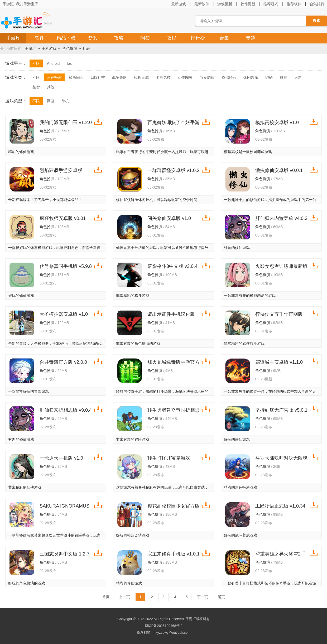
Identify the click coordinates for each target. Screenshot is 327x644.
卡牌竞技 (163, 77)
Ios (69, 63)
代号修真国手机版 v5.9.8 (66, 266)
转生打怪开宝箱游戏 (169, 458)
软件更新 (248, 4)
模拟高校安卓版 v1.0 (277, 122)
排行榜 (198, 38)
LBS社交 (98, 77)
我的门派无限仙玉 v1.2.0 (66, 122)
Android (53, 63)
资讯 (92, 38)
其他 (51, 87)
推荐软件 (294, 4)
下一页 (203, 597)
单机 (65, 101)
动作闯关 (185, 77)
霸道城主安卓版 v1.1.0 (279, 362)
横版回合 (76, 77)
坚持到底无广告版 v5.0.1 (281, 410)
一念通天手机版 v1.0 (61, 458)
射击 (298, 77)
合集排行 (317, 4)
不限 (36, 63)
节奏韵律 (207, 77)
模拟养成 (141, 77)
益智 (36, 87)
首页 (106, 597)
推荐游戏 (271, 4)
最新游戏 (179, 4)
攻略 (119, 38)
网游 (51, 101)
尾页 (221, 597)
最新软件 (202, 4)
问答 (145, 38)
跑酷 (269, 77)
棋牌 (283, 77)
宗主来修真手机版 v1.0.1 (174, 554)
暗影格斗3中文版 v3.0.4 (172, 266)
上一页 (124, 597)
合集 (224, 38)
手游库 (13, 38)
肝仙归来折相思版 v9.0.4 (66, 410)
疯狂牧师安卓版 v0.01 (63, 218)
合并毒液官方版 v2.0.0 (63, 362)
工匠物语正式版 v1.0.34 (280, 506)
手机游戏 (49, 48)
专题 (251, 38)
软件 (40, 38)
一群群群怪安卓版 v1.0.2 (174, 170)
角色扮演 (70, 48)
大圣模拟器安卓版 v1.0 (64, 314)
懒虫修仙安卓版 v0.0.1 (279, 170)
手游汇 (30, 48)
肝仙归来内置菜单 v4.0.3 (281, 218)
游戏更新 (225, 4)
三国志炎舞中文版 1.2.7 (64, 554)
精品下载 (66, 38)
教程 (171, 38)
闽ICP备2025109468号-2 (164, 626)
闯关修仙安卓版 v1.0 (169, 218)
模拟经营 (229, 77)
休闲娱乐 (251, 77)
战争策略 (119, 77)
